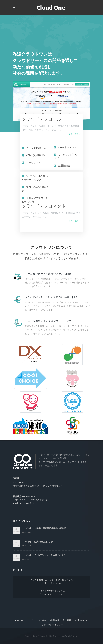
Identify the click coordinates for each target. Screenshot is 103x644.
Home (20, 620)
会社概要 (67, 620)
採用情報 (55, 620)
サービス (31, 620)
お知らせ (43, 620)
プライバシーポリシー (52, 625)
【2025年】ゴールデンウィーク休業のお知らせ (45, 555)
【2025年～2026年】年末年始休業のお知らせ (44, 528)
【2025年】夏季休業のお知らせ (38, 542)
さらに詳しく (75, 134)
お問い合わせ (81, 620)
